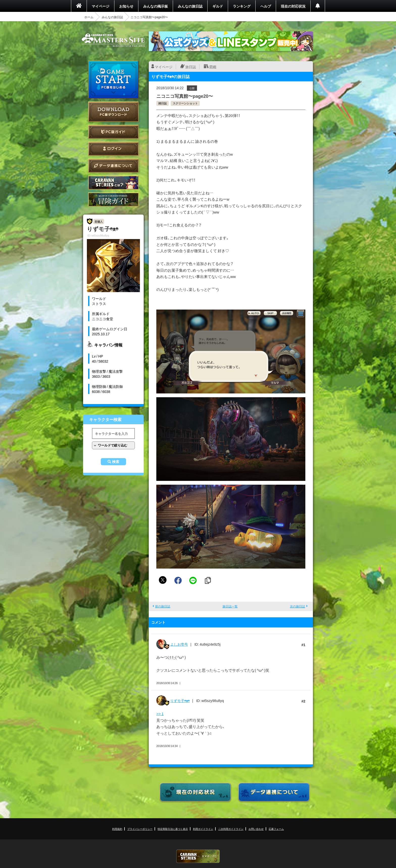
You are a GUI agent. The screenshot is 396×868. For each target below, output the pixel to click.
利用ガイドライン (203, 829)
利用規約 (117, 829)
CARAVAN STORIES (198, 856)
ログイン (113, 149)
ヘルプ (266, 6)
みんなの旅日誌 (190, 6)
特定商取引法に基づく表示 (173, 829)
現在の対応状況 (293, 6)
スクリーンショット (185, 103)
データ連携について (113, 166)
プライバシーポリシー (140, 829)
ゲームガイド (113, 200)
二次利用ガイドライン (231, 829)
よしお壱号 (179, 644)
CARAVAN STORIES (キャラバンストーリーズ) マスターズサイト (113, 40)
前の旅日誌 (163, 606)
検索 (116, 462)
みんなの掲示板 (156, 6)
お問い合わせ (256, 829)
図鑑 (213, 67)
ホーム (89, 17)
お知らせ (126, 6)
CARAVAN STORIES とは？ (113, 183)
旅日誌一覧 (230, 606)
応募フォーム (276, 829)
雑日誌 (163, 103)
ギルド (218, 6)
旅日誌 (191, 67)
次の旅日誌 (298, 606)
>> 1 (160, 714)
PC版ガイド (113, 132)
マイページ (101, 6)
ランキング (242, 6)
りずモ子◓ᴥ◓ (180, 700)
